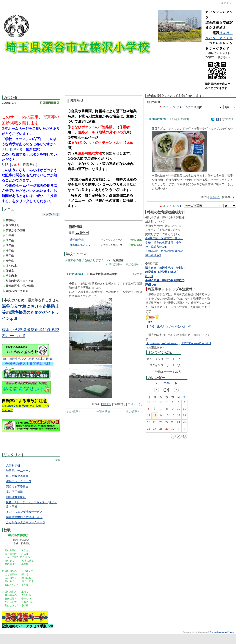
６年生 (9, 261)
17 (179, 416)
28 (161, 430)
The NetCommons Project (222, 632)
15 (167, 416)
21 (161, 423)
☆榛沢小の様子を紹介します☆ (84, 260)
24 (179, 423)
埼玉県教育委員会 (17, 476)
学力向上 (10, 276)
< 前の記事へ (114, 264)
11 (184, 410)
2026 (166, 383)
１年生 (9, 235)
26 (149, 430)
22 (167, 423)
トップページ (51, 214)
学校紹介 (10, 220)
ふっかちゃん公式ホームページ (26, 522)
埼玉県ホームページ (19, 471)
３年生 (9, 245)
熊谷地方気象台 (16, 497)
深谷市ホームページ (19, 481)
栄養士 (230, 119)
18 (184, 416)
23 (173, 423)
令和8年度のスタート (83, 245)
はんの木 (10, 266)
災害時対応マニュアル (18, 281)
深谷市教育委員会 (17, 487)
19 (149, 423)
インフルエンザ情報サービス (24, 512)
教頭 (140, 274)
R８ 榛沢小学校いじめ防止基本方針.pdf (28, 359)
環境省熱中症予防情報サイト (24, 517)
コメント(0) (135, 404)
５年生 (9, 256)
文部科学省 (13, 465)
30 (155, 403)
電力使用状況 (14, 492)
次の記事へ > (134, 264)
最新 (79, 233)
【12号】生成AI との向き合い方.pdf (168, 326)
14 (161, 416)
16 (173, 416)
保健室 (9, 271)
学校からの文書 (14, 230)
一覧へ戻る (103, 412)
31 (161, 403)
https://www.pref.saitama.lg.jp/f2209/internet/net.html (178, 343)
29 (149, 403)
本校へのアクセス (16, 291)
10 (179, 410)
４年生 (9, 251)
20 (155, 423)
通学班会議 (77, 240)
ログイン (226, 3)
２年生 (9, 240)
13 (155, 416)
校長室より (11, 225)
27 (155, 430)
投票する (106, 404)
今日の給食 (181, 119)
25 (184, 423)
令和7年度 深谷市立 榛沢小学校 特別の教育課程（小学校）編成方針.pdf (164, 242)
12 (149, 416)
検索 (57, 460)
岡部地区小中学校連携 (18, 286)
